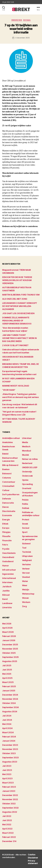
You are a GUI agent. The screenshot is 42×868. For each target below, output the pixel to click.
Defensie (7, 499)
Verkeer (26, 569)
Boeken (6, 469)
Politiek (26, 508)
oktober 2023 (9, 753)
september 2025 (10, 657)
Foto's (5, 545)
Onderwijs (27, 472)
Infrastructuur (9, 570)
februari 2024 (9, 737)
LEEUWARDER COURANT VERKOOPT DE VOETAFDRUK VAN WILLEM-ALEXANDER (20, 306)
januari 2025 (9, 691)
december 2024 (10, 695)
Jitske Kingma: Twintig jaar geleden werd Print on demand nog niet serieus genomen (20, 397)
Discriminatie (9, 511)
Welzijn (26, 590)
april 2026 (7, 628)
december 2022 (10, 795)
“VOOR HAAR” (9, 390)
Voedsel (26, 577)
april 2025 (7, 678)
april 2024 (7, 728)
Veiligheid (27, 560)
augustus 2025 (10, 661)
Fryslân (6, 549)
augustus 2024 (10, 712)
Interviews (7, 582)
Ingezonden (8, 574)
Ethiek (5, 524)
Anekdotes (8, 442)
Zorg (24, 606)
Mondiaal (27, 451)
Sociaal (27, 20)
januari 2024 (9, 741)
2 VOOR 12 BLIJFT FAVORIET (15, 345)
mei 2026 (7, 624)
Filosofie (6, 536)
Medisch (26, 446)
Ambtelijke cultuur (11, 438)
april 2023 (7, 778)
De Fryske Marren (11, 494)
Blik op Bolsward (10, 465)
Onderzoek (17, 20)
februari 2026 (9, 636)
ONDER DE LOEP (30, 467)
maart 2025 (8, 682)
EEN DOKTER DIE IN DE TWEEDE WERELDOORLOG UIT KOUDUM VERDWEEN (17, 280)
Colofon (32, 855)
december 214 (9, 841)
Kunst (5, 599)
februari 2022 (9, 837)
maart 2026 (8, 632)
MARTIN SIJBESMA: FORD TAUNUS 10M (21, 295)
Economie (7, 515)
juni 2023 (7, 770)
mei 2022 (7, 825)
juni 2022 (7, 820)
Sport (25, 532)
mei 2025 (7, 674)
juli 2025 (7, 665)
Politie (25, 504)
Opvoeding (27, 484)
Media (25, 442)
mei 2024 (7, 724)
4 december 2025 (22, 38)
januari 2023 (9, 791)
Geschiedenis (9, 553)
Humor (6, 566)
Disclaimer (33, 858)
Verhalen (26, 564)
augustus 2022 (10, 812)
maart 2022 (8, 833)
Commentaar (9, 482)
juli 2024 (7, 716)
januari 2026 (9, 640)
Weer (25, 585)
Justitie (6, 591)
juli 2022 (7, 816)
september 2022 (10, 808)
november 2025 (10, 649)
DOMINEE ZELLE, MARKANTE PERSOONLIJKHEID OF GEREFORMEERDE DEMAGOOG (17, 321)
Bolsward (7, 474)
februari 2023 (9, 787)
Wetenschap (28, 594)
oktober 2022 (9, 804)
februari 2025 (9, 686)
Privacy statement (33, 862)
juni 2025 (7, 670)
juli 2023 (7, 766)
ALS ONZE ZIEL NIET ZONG (15, 299)
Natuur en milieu (30, 459)
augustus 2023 (10, 762)
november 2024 (10, 699)
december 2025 (10, 645)
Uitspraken (27, 556)
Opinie (25, 480)
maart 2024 (8, 732)
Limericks (7, 607)
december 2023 (10, 745)
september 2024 (10, 707)
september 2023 (10, 758)
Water (25, 581)
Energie (6, 520)
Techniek (27, 552)
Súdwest (26, 544)
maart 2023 (8, 783)
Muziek (25, 455)
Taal (24, 548)
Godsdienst (8, 561)
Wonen (25, 598)
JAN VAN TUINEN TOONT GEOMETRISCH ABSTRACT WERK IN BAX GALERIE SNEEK (19, 338)
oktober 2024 (9, 703)
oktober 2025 (9, 653)
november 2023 (10, 749)
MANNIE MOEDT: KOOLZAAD (16, 386)
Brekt (12, 855)
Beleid (5, 454)
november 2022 (10, 799)
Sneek (25, 524)
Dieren (5, 507)
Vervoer (26, 573)
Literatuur (27, 438)
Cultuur (6, 490)
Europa (6, 528)
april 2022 (7, 829)
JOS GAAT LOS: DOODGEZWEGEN (18, 313)
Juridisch (7, 587)
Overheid (27, 488)
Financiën (7, 540)
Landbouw (7, 603)
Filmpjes (6, 532)
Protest (26, 520)
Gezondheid (8, 557)
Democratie (8, 503)
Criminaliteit (8, 486)
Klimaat (6, 595)
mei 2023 (7, 774)
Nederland (27, 463)
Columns (7, 478)
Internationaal (9, 578)
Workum (26, 602)
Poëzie (25, 500)
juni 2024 (7, 720)
